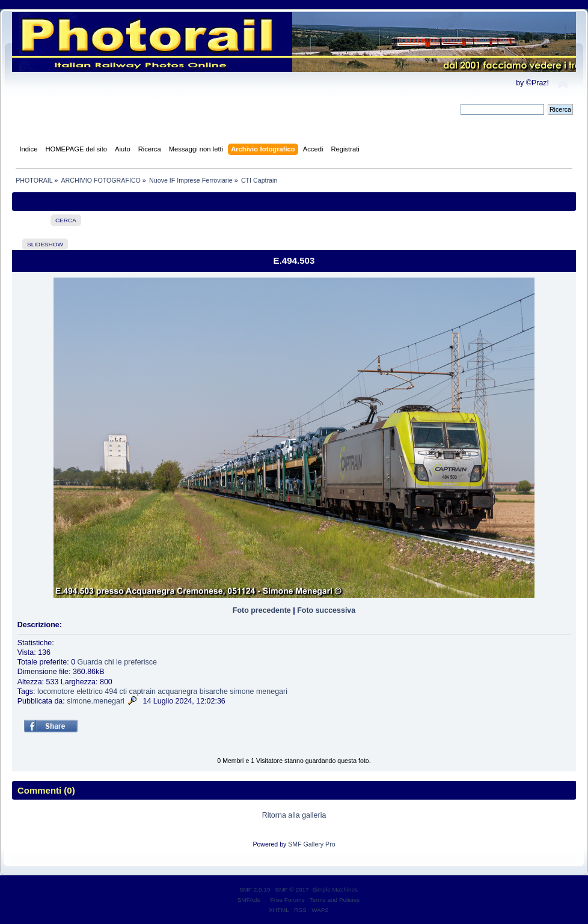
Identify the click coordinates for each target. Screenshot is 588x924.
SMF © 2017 (292, 889)
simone (242, 691)
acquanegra (177, 691)
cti (123, 691)
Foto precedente (262, 610)
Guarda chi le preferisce (117, 662)
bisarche (214, 691)
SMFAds (249, 900)
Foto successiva (326, 610)
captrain (142, 691)
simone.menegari (96, 701)
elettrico (90, 691)
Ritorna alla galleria (294, 815)
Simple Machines (335, 889)
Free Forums (288, 900)
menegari (272, 691)
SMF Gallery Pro (311, 844)
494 (111, 691)
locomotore (56, 691)
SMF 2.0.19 (255, 889)
